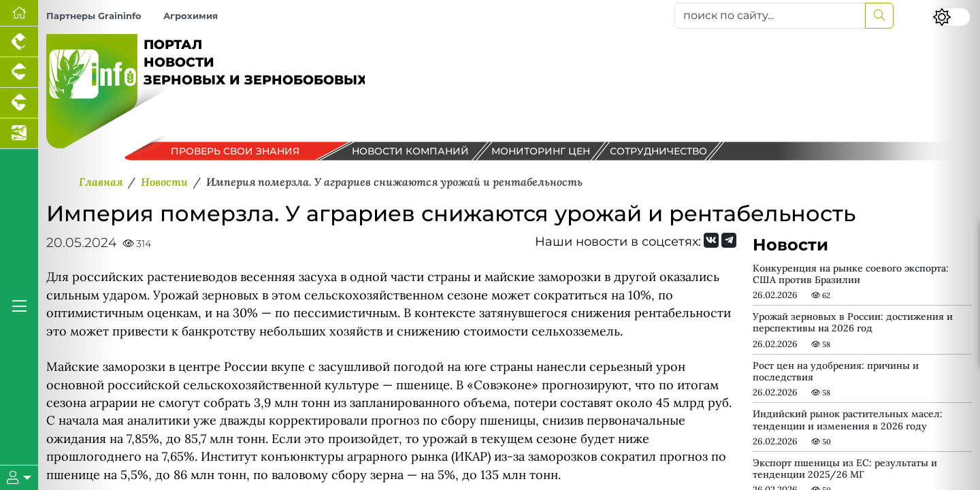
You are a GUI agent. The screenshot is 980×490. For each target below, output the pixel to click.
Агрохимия (191, 16)
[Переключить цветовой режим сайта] (951, 17)
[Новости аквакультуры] (19, 134)
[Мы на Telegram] (729, 240)
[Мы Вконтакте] (711, 240)
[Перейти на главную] (19, 13)
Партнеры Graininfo (94, 16)
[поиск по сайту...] (770, 16)
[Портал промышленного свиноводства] (19, 72)
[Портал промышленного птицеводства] (19, 42)
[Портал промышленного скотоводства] (19, 103)
